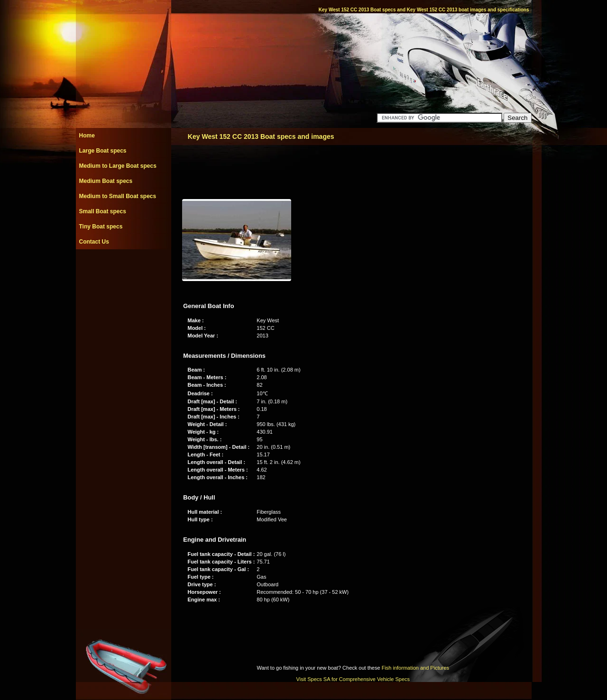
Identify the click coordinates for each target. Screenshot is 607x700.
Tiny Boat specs (101, 227)
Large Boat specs (103, 151)
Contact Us (94, 242)
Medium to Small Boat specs (118, 196)
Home (87, 136)
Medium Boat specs (106, 181)
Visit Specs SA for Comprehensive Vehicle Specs (353, 679)
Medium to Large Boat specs (118, 166)
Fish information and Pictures (415, 668)
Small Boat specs (103, 211)
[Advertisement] (123, 271)
